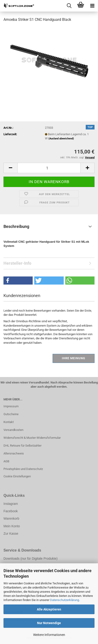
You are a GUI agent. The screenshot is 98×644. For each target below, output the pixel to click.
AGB (6, 461)
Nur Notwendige (49, 623)
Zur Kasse (11, 534)
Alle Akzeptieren (49, 609)
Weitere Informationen (49, 635)
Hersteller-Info (17, 263)
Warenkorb (11, 518)
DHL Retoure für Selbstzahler (22, 446)
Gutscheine (11, 414)
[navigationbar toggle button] (92, 6)
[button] (10, 168)
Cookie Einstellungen (17, 476)
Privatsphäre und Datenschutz (23, 469)
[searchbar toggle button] (69, 6)
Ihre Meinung (74, 358)
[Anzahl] (49, 168)
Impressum (11, 406)
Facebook (11, 511)
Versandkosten (13, 430)
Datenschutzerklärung (65, 600)
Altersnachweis (14, 453)
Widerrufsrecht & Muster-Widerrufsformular (32, 438)
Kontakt (9, 422)
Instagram (11, 504)
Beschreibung (16, 226)
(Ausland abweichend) (61, 139)
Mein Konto (12, 526)
